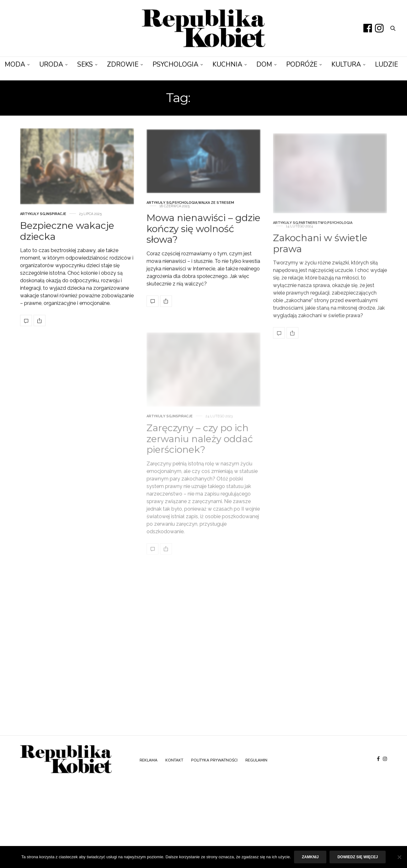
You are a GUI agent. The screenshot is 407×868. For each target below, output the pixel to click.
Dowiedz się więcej (358, 857)
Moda (15, 64)
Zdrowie (123, 64)
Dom (264, 64)
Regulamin (256, 760)
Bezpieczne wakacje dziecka (67, 237)
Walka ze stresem (216, 218)
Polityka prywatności (214, 760)
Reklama (149, 760)
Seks (85, 64)
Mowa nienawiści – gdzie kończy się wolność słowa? (203, 244)
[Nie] (399, 857)
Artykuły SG (33, 220)
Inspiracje (56, 220)
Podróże (302, 64)
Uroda (51, 64)
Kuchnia (227, 64)
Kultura (346, 64)
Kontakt (174, 760)
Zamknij (310, 857)
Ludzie (386, 64)
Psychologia (175, 64)
